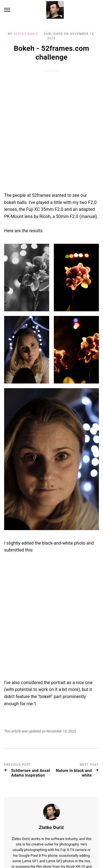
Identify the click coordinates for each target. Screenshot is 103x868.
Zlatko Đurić (26, 34)
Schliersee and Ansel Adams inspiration (31, 710)
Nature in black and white (74, 710)
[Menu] (7, 10)
